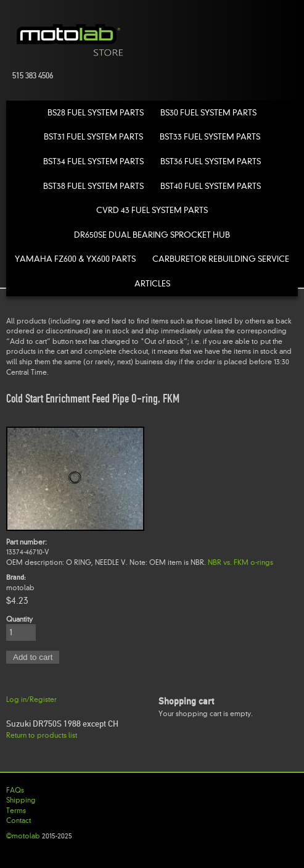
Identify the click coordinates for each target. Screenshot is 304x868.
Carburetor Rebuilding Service (221, 259)
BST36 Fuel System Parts (211, 161)
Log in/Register (31, 699)
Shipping (21, 800)
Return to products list (42, 735)
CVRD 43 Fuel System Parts (152, 210)
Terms (16, 811)
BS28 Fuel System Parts (96, 113)
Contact (18, 820)
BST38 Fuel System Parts (93, 186)
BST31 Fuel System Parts (93, 137)
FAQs (15, 790)
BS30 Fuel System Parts (208, 113)
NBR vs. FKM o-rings (240, 562)
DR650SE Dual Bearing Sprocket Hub (152, 235)
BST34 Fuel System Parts (93, 161)
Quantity (19, 619)
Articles (152, 284)
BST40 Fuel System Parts (211, 186)
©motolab (23, 836)
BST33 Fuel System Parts (210, 137)
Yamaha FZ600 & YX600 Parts (75, 259)
